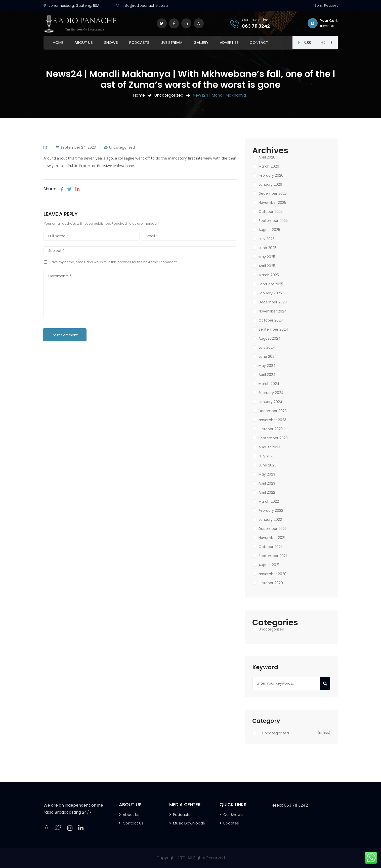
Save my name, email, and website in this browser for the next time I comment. (113, 262)
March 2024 (269, 384)
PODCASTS (139, 42)
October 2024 (271, 320)
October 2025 (271, 212)
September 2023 (273, 438)
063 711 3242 (256, 26)
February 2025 (271, 284)
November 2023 (272, 420)
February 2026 (271, 175)
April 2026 (267, 157)
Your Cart (323, 23)
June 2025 (267, 248)
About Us (131, 815)
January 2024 (270, 402)
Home (139, 95)
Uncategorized (169, 95)
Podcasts (182, 815)
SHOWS (111, 42)
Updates (231, 823)
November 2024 (273, 311)
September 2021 (273, 556)
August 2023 (269, 447)
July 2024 (267, 347)
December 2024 (273, 302)
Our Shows (233, 815)
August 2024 (270, 338)
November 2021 (272, 538)
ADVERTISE (229, 42)
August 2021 (269, 565)
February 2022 (271, 510)
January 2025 (270, 293)
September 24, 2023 (78, 147)
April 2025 (267, 266)
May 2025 (267, 257)
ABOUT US (84, 42)
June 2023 (267, 465)
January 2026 (270, 184)
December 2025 (273, 193)
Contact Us (133, 823)
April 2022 (267, 492)
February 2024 (271, 393)
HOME (58, 42)
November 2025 (272, 203)
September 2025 (273, 221)
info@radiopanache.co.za (145, 6)
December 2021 (272, 529)
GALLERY (201, 42)
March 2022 (269, 501)
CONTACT (259, 42)
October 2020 (271, 583)
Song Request (326, 5)
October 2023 (271, 429)
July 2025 (267, 239)
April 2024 (267, 375)
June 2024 (268, 357)
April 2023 (267, 483)
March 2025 (269, 275)
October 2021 (270, 547)
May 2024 (267, 366)
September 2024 (273, 329)
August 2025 (269, 230)
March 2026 (269, 166)
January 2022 (270, 520)
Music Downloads (189, 823)
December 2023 (273, 411)
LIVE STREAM (172, 42)
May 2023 (267, 474)
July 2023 (267, 456)
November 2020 (272, 574)
